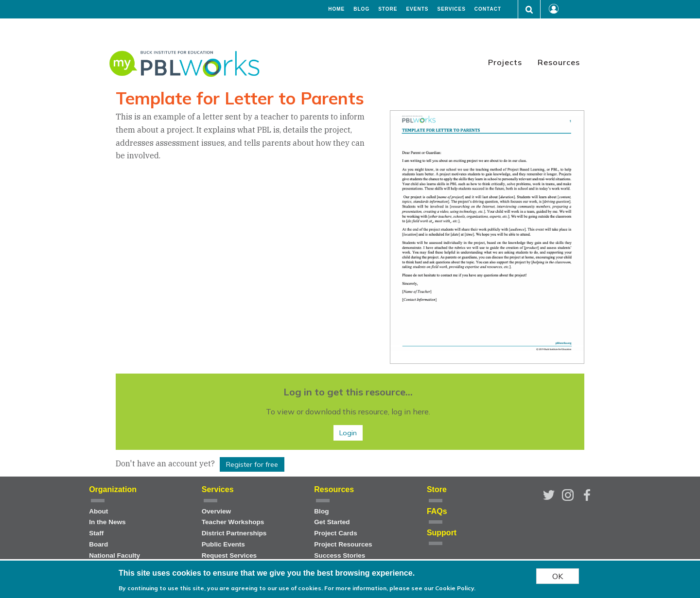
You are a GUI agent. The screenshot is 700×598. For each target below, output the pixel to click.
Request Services (229, 555)
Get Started (332, 522)
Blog (361, 9)
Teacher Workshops (233, 522)
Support (442, 533)
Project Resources (343, 544)
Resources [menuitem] (559, 62)
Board (98, 544)
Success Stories (340, 555)
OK (558, 576)
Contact (488, 9)
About (98, 511)
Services (451, 9)
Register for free (252, 464)
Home (336, 9)
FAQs (437, 511)
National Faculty (114, 555)
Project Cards (335, 533)
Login (348, 433)
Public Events (223, 544)
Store (388, 9)
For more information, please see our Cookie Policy (399, 588)
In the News (107, 522)
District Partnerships (234, 533)
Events (417, 9)
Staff (96, 533)
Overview (216, 511)
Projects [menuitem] (505, 62)
